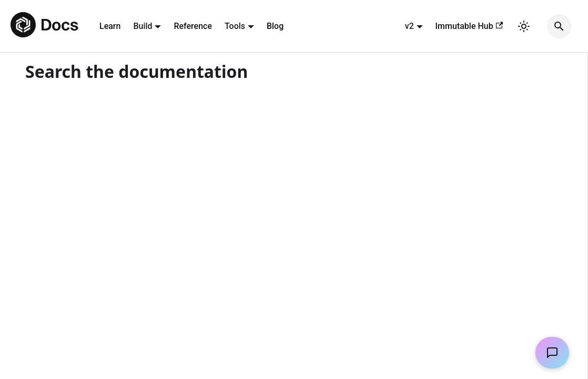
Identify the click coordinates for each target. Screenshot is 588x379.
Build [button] (143, 26)
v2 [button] (409, 26)
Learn (110, 26)
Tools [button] (235, 26)
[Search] (559, 26)
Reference (193, 26)
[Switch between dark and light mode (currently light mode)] (524, 26)
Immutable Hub (469, 26)
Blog (275, 26)
